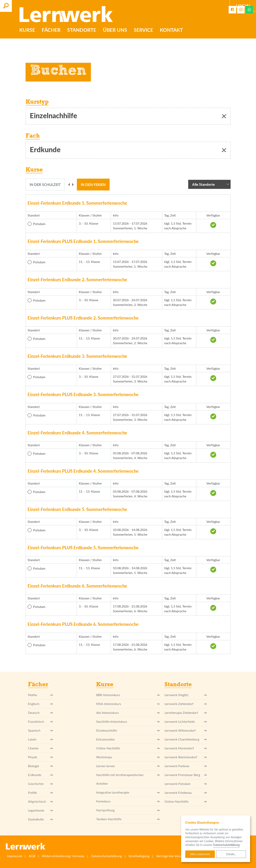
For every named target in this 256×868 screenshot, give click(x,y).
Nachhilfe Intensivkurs (128, 722)
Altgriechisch (40, 801)
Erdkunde (40, 775)
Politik (40, 793)
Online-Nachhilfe (128, 748)
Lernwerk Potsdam (186, 784)
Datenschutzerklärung (107, 856)
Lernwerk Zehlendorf (186, 704)
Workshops (128, 757)
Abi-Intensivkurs (128, 713)
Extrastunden (128, 739)
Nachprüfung (128, 810)
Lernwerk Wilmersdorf (186, 730)
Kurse (28, 30)
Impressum (15, 856)
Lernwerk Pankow (186, 766)
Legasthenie (40, 810)
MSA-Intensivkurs (128, 704)
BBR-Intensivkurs (128, 695)
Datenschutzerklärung (226, 845)
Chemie (40, 748)
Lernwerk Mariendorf (186, 748)
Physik (40, 757)
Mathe (40, 695)
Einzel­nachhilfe (128, 730)
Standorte (82, 30)
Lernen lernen (128, 766)
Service (144, 30)
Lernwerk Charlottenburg (186, 739)
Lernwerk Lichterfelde (186, 722)
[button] (224, 116)
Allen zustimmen (200, 854)
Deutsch (40, 713)
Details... (231, 854)
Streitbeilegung (139, 856)
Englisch (40, 704)
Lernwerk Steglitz (186, 695)
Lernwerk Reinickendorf (186, 757)
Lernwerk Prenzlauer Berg (186, 775)
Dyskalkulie (40, 819)
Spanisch (40, 730)
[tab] (45, 185)
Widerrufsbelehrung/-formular (63, 856)
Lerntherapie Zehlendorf (186, 713)
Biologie (40, 766)
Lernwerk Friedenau (186, 793)
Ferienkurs (128, 801)
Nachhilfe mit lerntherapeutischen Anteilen (128, 779)
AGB (32, 856)
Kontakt (172, 30)
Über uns (116, 30)
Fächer (52, 30)
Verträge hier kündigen (172, 856)
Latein (40, 739)
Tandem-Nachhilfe (128, 819)
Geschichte (40, 784)
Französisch (40, 722)
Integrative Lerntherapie (128, 792)
